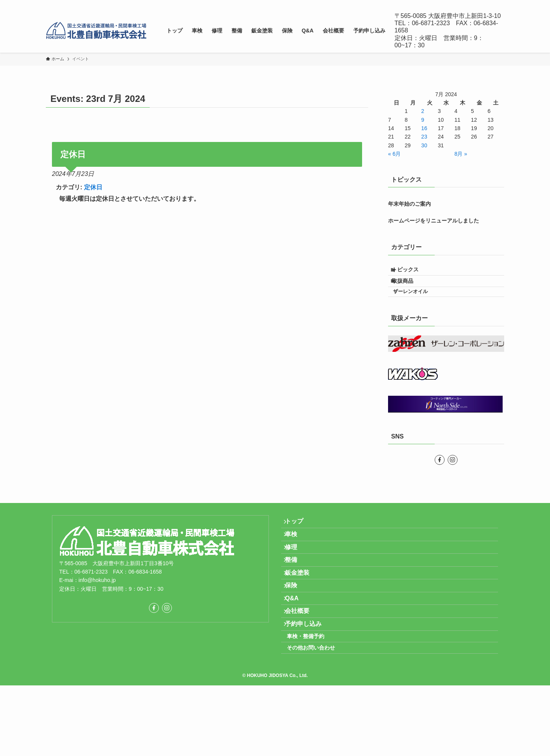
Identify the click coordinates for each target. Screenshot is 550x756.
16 (424, 128)
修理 (296, 573)
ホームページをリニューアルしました (434, 221)
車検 (296, 555)
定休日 (93, 187)
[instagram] (489, 4)
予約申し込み (309, 682)
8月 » (461, 154)
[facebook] (479, 4)
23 (424, 137)
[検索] (499, 4)
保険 (296, 628)
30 (424, 145)
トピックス (411, 272)
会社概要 (302, 664)
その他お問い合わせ (319, 716)
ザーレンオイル (418, 303)
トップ (299, 537)
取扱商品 (408, 288)
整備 (296, 591)
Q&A (297, 646)
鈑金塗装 (302, 610)
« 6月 (394, 154)
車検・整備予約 (314, 700)
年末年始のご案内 (409, 204)
